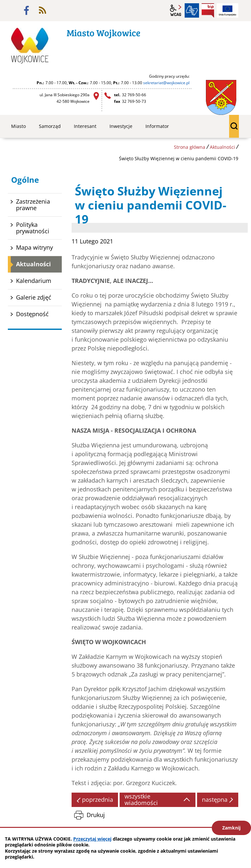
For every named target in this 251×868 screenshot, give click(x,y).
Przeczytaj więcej (92, 839)
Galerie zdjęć (34, 297)
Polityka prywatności (33, 228)
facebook (26, 10)
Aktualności (222, 147)
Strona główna (190, 147)
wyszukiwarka (234, 126)
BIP (208, 10)
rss (42, 10)
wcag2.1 (176, 10)
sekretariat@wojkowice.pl (166, 83)
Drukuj (96, 815)
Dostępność (32, 314)
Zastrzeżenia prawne (33, 205)
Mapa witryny (34, 247)
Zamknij (231, 828)
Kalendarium (34, 281)
